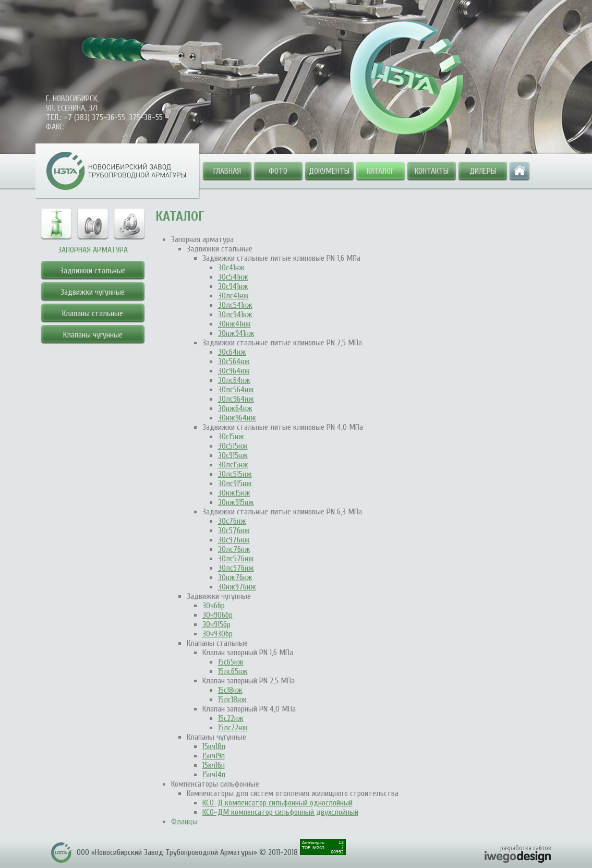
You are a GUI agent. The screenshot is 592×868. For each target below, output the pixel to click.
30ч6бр (214, 606)
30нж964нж (237, 418)
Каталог (380, 171)
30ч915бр (216, 624)
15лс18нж (232, 700)
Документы (329, 171)
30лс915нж (235, 484)
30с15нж (231, 437)
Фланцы (184, 822)
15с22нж (231, 718)
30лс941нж (235, 315)
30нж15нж (234, 493)
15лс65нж (233, 671)
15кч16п (214, 765)
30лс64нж (234, 380)
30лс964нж (236, 399)
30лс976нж (236, 568)
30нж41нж (234, 324)
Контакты (432, 171)
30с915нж (233, 455)
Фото (278, 171)
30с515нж (233, 446)
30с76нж (232, 521)
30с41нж (231, 268)
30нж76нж (235, 577)
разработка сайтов (526, 848)
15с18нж (230, 690)
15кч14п (214, 775)
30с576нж (234, 531)
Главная (227, 171)
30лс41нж (233, 296)
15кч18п (214, 746)
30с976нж (234, 540)
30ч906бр (218, 615)
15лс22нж (233, 728)
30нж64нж (235, 408)
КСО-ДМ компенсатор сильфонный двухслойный (280, 812)
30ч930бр (218, 634)
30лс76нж (234, 549)
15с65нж (231, 662)
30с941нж (233, 286)
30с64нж (232, 352)
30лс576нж (236, 559)
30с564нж (234, 361)
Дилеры (483, 171)
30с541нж (233, 277)
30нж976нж (237, 587)
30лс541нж (235, 305)
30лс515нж (235, 474)
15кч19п (214, 756)
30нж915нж (236, 502)
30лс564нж (236, 390)
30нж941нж (236, 333)
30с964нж (234, 371)
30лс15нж (233, 465)
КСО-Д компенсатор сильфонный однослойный (277, 803)
